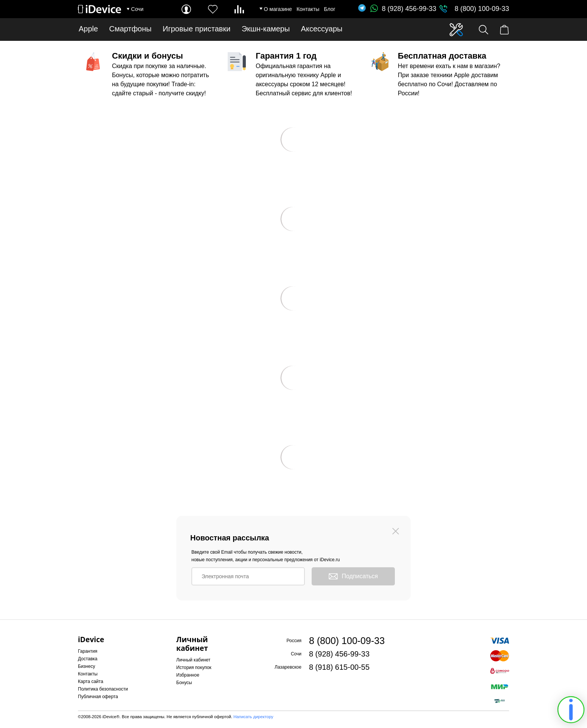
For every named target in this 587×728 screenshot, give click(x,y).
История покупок (194, 667)
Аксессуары (322, 29)
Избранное (188, 675)
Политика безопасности (103, 689)
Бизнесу (86, 666)
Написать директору (253, 717)
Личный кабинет (193, 660)
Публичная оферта (98, 697)
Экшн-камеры (266, 29)
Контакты (308, 9)
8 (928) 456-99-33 (403, 9)
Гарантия (88, 651)
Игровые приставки (196, 29)
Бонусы (184, 683)
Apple (88, 29)
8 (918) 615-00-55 (339, 667)
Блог (329, 9)
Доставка (88, 659)
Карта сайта (91, 681)
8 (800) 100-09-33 (482, 9)
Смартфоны (130, 29)
